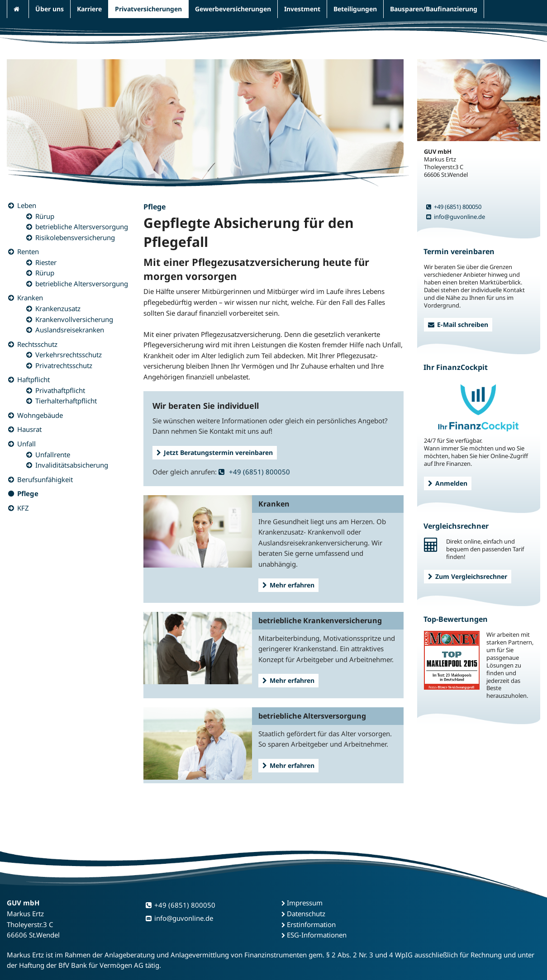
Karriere (89, 9)
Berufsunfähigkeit (45, 479)
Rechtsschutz (37, 344)
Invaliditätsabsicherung (72, 465)
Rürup (45, 216)
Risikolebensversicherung (75, 237)
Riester (46, 262)
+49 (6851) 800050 (254, 472)
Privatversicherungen (148, 9)
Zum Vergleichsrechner (468, 576)
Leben (27, 205)
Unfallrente (53, 454)
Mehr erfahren (288, 585)
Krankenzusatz (58, 308)
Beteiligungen (355, 9)
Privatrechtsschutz (64, 365)
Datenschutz (306, 914)
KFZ (23, 508)
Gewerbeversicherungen (233, 9)
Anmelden (448, 483)
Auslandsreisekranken (70, 330)
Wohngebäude (40, 415)
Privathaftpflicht (60, 390)
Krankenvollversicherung (74, 319)
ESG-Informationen (317, 935)
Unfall (26, 444)
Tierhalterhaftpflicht (66, 401)
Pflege (28, 493)
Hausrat (29, 429)
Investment (302, 9)
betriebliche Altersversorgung (82, 227)
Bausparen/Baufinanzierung (434, 9)
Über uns (50, 9)
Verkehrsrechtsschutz (69, 355)
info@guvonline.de (456, 217)
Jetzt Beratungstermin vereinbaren (215, 452)
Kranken (30, 298)
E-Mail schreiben (458, 324)
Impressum (305, 903)
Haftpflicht (33, 379)
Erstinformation (311, 924)
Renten (28, 251)
